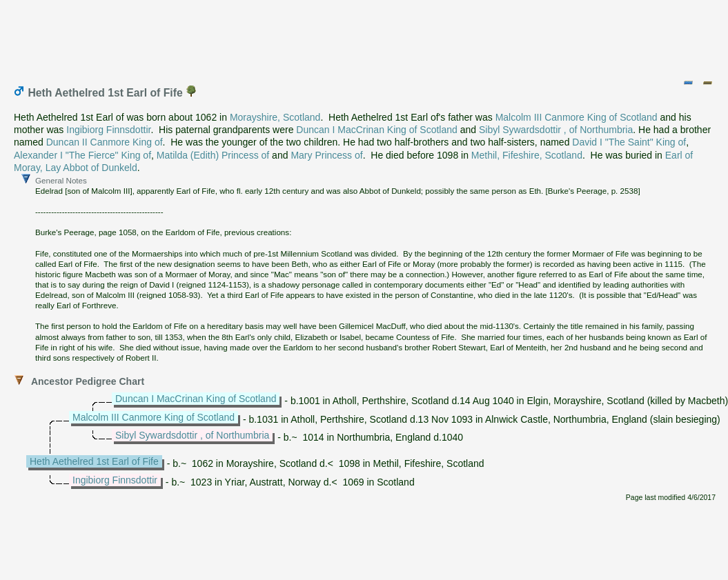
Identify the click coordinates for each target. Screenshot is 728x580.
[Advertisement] (365, 37)
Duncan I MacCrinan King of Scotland (376, 130)
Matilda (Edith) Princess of (213, 155)
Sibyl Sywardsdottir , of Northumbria (556, 130)
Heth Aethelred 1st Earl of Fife (94, 461)
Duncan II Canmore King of (105, 142)
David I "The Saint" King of (629, 142)
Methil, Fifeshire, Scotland (527, 155)
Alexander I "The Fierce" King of (82, 155)
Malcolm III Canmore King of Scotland (577, 117)
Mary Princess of (326, 155)
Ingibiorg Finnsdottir (108, 130)
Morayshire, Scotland (275, 117)
